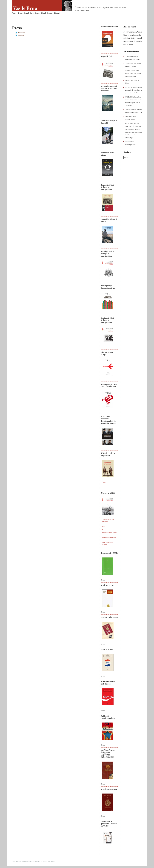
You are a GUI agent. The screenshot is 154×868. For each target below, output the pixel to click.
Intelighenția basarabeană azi (108, 287)
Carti (32, 13)
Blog (43, 13)
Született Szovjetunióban (108, 717)
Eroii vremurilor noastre (107, 544)
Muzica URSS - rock (109, 537)
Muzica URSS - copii (109, 532)
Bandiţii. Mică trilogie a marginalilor (107, 254)
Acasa (14, 13)
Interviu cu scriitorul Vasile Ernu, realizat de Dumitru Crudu (133, 73)
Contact (49, 13)
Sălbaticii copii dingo (108, 154)
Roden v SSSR (107, 585)
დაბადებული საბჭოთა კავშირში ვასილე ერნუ (108, 754)
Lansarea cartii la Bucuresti (108, 520)
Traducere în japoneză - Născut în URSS (109, 824)
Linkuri (57, 13)
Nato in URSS (107, 649)
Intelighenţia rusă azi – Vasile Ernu (109, 385)
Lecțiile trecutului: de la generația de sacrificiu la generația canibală (134, 90)
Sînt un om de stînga (107, 353)
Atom (53, 861)
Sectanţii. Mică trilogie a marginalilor (108, 320)
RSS (46, 861)
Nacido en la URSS (109, 617)
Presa (37, 13)
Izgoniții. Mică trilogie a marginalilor (107, 187)
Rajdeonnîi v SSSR (109, 553)
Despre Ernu (23, 13)
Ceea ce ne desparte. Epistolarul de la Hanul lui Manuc (109, 420)
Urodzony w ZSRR (109, 789)
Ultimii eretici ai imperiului (108, 454)
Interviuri (22, 33)
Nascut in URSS (108, 493)
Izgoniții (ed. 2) (108, 56)
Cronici (21, 36)
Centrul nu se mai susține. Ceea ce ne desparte (109, 89)
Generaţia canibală (109, 26)
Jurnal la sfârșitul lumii (109, 220)
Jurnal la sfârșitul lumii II (109, 122)
